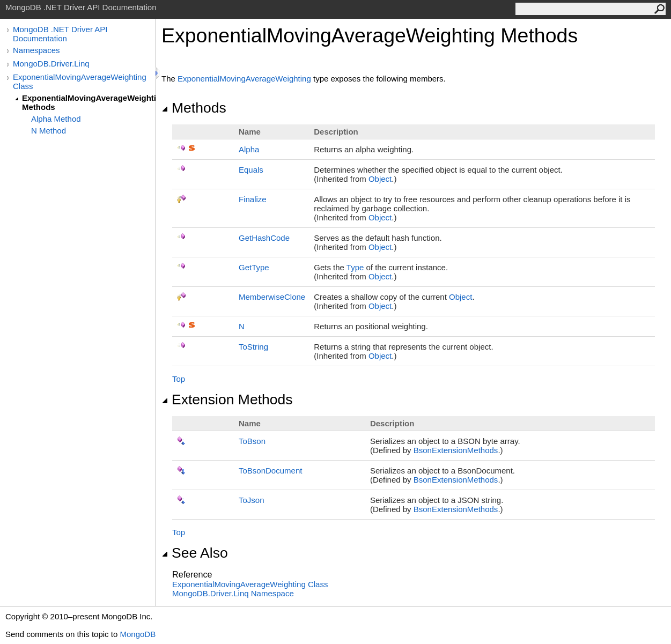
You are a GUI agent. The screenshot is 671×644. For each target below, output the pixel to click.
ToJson (252, 500)
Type (355, 267)
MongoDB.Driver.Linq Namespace (233, 593)
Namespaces (36, 50)
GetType (254, 267)
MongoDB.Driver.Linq (51, 64)
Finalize (253, 199)
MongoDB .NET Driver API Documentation (60, 34)
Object (380, 179)
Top (179, 379)
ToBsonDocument (270, 471)
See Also (195, 553)
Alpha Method (56, 119)
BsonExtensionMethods (456, 450)
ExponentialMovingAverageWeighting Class (80, 82)
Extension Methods (227, 399)
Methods (194, 108)
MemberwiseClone (272, 297)
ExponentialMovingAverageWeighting (244, 79)
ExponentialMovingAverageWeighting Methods (89, 102)
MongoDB (138, 634)
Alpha (249, 149)
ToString (253, 347)
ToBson (252, 441)
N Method (49, 131)
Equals (251, 170)
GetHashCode (264, 238)
